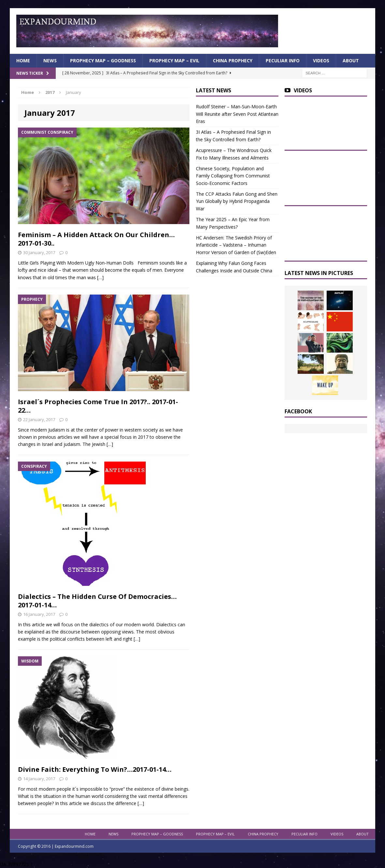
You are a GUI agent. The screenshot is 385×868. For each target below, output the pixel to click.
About (351, 61)
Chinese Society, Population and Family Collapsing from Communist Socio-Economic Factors (233, 176)
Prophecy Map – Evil (174, 61)
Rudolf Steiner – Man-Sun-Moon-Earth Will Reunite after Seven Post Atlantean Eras (237, 114)
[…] (100, 277)
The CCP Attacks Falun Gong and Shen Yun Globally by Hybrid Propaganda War (237, 201)
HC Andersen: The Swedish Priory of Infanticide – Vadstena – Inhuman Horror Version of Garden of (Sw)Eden (236, 245)
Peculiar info (283, 61)
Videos (321, 61)
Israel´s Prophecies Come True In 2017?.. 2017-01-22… (98, 406)
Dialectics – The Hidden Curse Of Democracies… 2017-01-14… (97, 601)
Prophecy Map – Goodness (103, 61)
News (50, 61)
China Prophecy (233, 61)
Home (23, 61)
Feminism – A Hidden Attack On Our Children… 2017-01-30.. (96, 239)
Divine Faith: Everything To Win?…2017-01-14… (95, 769)
